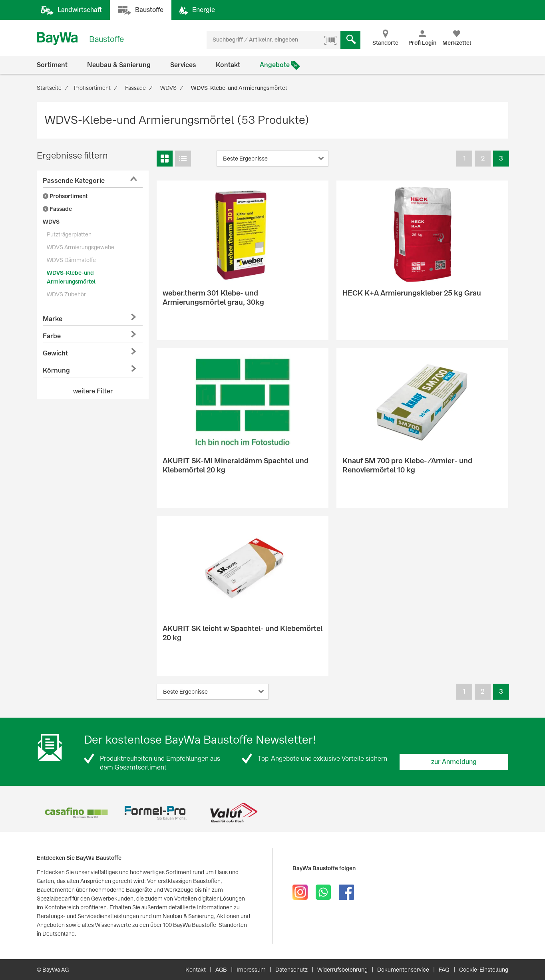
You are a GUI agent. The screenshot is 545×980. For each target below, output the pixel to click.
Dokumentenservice (403, 970)
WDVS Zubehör (66, 294)
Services (183, 65)
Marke (53, 319)
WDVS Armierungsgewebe (81, 247)
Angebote (275, 65)
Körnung (56, 370)
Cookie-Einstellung (484, 970)
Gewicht (55, 353)
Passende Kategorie (74, 181)
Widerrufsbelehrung (342, 970)
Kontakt (228, 65)
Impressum (251, 970)
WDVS (51, 222)
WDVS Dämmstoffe (71, 260)
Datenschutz (291, 970)
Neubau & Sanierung (119, 65)
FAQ (444, 970)
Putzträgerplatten (69, 234)
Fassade (57, 209)
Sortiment (52, 65)
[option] (76, 813)
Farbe (52, 336)
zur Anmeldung (454, 762)
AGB (221, 970)
